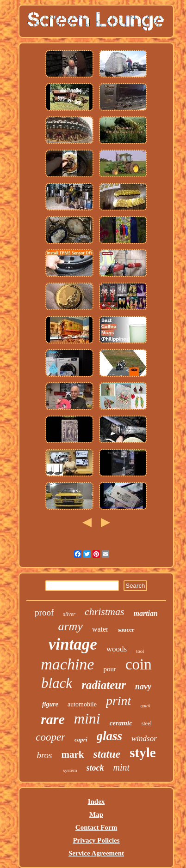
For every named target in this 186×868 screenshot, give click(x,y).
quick (145, 706)
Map (96, 814)
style (143, 753)
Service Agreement (96, 853)
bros (44, 755)
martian (145, 613)
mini (87, 718)
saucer (126, 630)
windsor (144, 738)
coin (139, 664)
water (100, 629)
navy (143, 687)
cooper (50, 737)
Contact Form (96, 827)
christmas (105, 612)
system (70, 770)
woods (117, 649)
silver (69, 614)
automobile (82, 704)
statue (107, 754)
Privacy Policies (96, 840)
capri (81, 739)
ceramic (121, 723)
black (57, 683)
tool (140, 651)
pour (110, 669)
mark (73, 754)
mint (122, 767)
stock (95, 768)
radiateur (104, 685)
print (118, 701)
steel (147, 723)
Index (96, 802)
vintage (73, 644)
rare (53, 719)
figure (50, 704)
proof (44, 612)
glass (110, 736)
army (70, 626)
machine (67, 664)
